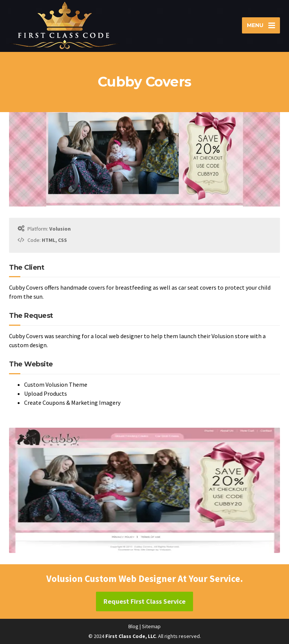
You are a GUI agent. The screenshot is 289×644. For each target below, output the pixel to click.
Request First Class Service (144, 601)
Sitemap (151, 626)
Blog (133, 626)
